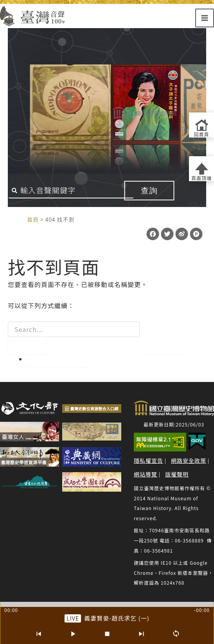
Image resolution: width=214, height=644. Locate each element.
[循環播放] (176, 634)
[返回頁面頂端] (201, 169)
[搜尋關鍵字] (71, 191)
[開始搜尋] (27, 346)
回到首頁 (57, 359)
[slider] (107, 604)
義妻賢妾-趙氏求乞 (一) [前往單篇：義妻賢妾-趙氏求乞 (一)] (117, 618)
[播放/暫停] (73, 634)
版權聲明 (177, 474)
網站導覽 (146, 474)
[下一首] (142, 634)
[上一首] (38, 634)
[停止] (107, 634)
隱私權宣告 (148, 460)
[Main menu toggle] (205, 18)
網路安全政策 (189, 460)
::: (19, 219)
